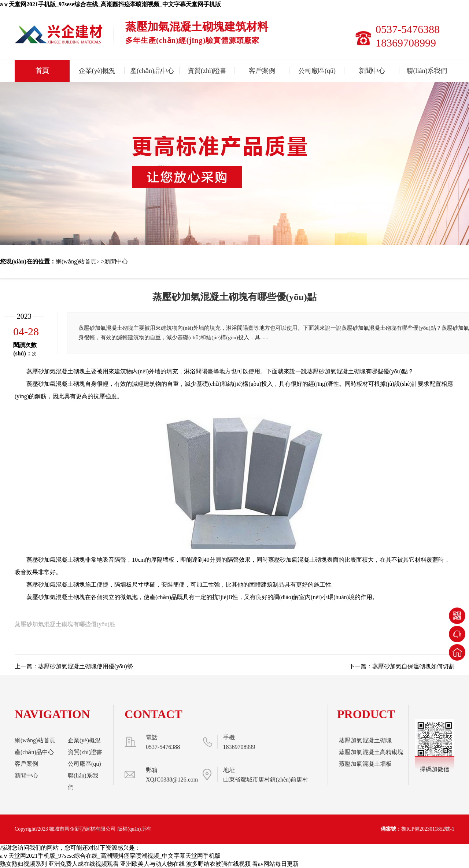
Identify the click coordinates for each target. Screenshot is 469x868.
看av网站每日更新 (275, 864)
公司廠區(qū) (317, 71)
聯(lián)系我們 (427, 71)
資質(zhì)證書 (207, 71)
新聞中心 (372, 71)
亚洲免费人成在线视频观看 (84, 864)
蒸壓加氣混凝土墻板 (365, 764)
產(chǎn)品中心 (152, 71)
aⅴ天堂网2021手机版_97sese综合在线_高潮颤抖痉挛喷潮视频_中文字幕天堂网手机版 (110, 4)
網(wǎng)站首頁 (76, 261)
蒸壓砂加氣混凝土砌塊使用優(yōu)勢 (86, 666)
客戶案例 (262, 71)
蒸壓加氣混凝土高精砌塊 (371, 752)
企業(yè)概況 (97, 71)
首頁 (42, 71)
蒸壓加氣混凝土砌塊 (365, 740)
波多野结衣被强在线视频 (218, 864)
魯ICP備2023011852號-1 (428, 829)
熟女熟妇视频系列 (23, 864)
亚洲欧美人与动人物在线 (152, 864)
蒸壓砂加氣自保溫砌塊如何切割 (413, 666)
